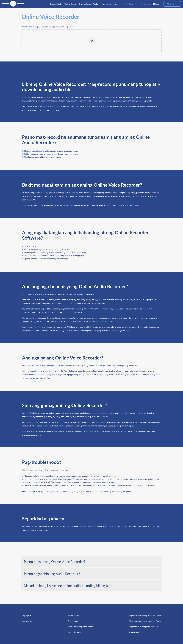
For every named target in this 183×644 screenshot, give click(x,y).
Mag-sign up (172, 4)
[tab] (92, 562)
